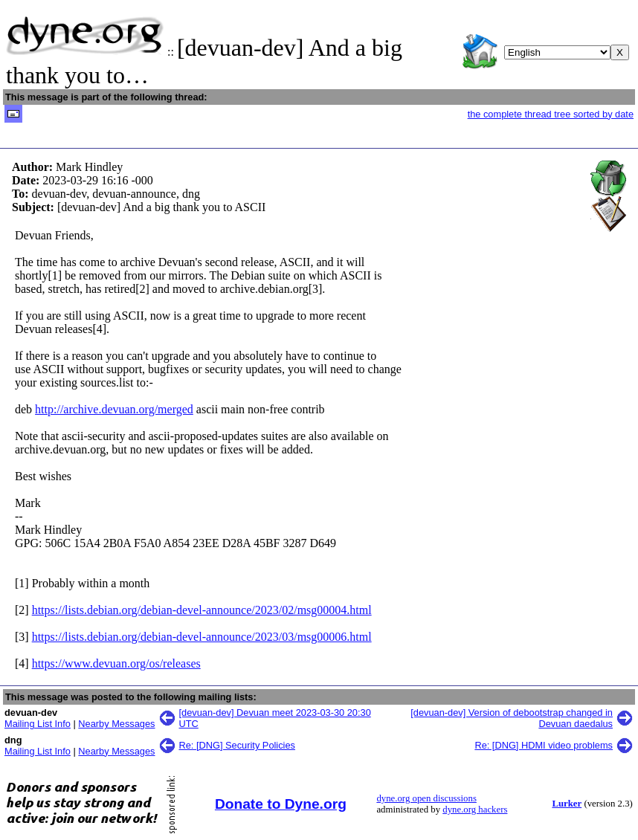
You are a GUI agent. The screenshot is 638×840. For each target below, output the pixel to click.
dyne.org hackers (475, 810)
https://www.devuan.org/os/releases (116, 663)
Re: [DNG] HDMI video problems (544, 745)
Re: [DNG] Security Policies (237, 745)
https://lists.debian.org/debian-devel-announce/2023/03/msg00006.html (202, 637)
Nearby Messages (116, 724)
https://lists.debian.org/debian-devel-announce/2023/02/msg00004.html (202, 610)
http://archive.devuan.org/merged (114, 409)
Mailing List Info (38, 724)
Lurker (567, 804)
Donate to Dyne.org (281, 804)
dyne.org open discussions (426, 798)
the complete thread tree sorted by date (551, 114)
